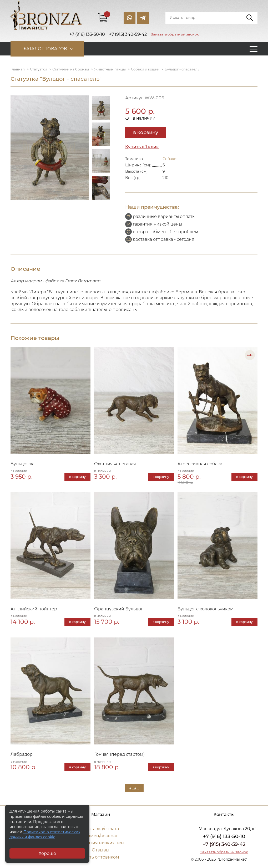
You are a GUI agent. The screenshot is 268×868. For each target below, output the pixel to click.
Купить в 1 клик (142, 147)
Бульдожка (22, 464)
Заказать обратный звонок (175, 34)
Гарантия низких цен (101, 843)
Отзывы (101, 850)
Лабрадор (22, 754)
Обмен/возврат (101, 836)
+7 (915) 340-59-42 (224, 844)
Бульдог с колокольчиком (206, 609)
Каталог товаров (45, 49)
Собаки (170, 159)
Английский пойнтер (34, 609)
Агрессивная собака (200, 464)
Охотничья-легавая (115, 464)
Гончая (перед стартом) (119, 754)
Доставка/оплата (101, 829)
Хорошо (47, 853)
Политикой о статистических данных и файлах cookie (45, 835)
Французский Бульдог (118, 609)
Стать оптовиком (101, 857)
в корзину (146, 132)
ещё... (134, 788)
